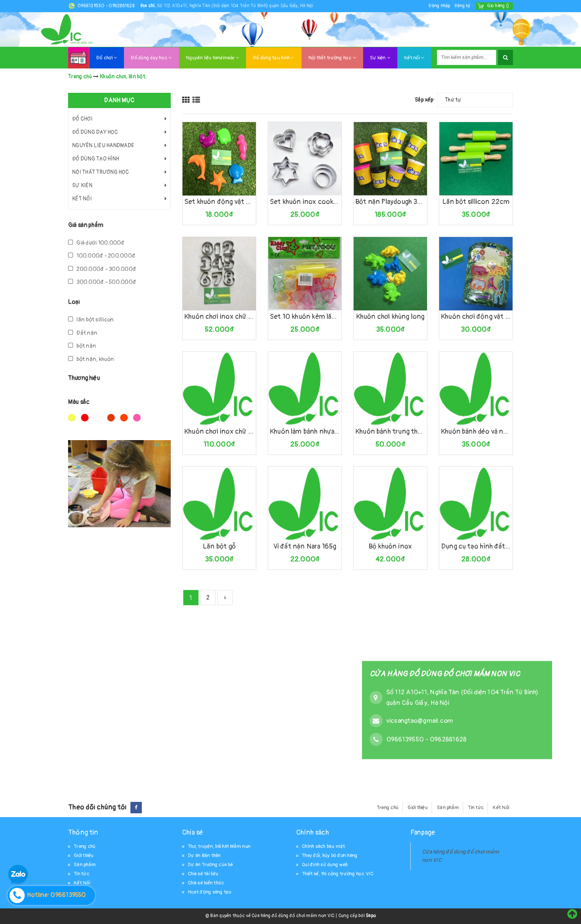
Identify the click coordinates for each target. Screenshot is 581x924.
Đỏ (85, 418)
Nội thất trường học (332, 58)
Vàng (72, 418)
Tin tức (476, 808)
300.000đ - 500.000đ (102, 282)
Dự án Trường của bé (210, 865)
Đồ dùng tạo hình (274, 58)
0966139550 (92, 6)
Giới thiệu (418, 808)
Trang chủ (388, 808)
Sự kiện (380, 58)
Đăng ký (462, 6)
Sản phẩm (448, 808)
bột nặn (82, 346)
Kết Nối (501, 808)
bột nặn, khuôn (91, 359)
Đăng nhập (439, 6)
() (498, 6)
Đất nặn (83, 333)
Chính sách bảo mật (324, 846)
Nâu (111, 418)
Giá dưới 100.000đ (96, 243)
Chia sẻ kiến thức (206, 883)
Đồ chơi (106, 58)
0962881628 (122, 6)
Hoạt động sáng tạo (210, 892)
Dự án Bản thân (204, 856)
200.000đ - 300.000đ (102, 269)
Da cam (124, 418)
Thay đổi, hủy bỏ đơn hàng (330, 856)
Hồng (137, 418)
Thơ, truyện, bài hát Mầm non (219, 846)
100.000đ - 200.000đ (102, 256)
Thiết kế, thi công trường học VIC (338, 874)
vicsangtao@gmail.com (420, 720)
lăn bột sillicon (91, 320)
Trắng (98, 418)
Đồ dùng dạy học (151, 58)
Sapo (371, 916)
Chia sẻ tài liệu (203, 874)
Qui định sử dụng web (325, 865)
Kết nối (414, 58)
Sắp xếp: (425, 100)
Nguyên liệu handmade (213, 58)
